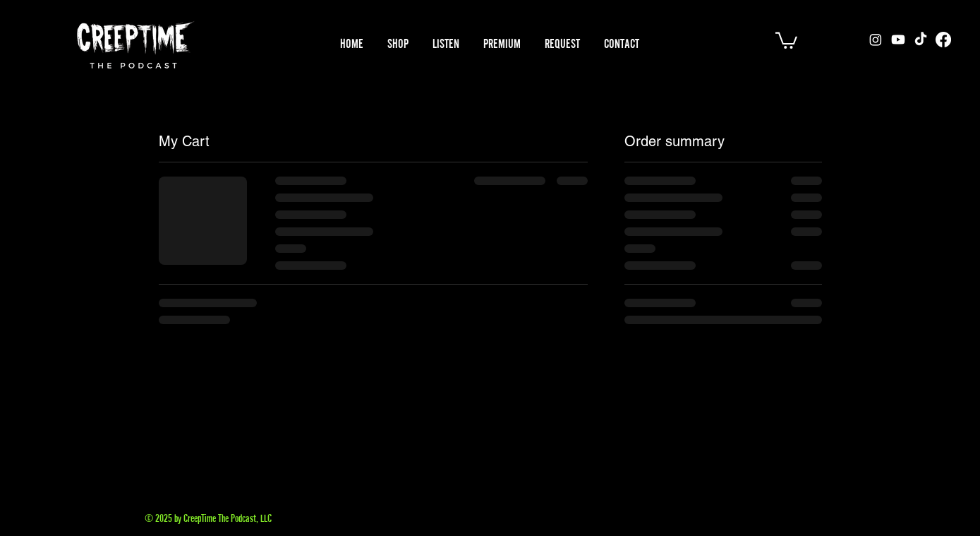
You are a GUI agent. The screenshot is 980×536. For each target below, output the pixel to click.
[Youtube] (898, 40)
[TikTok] (921, 40)
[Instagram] (876, 40)
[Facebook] (943, 40)
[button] (446, 44)
